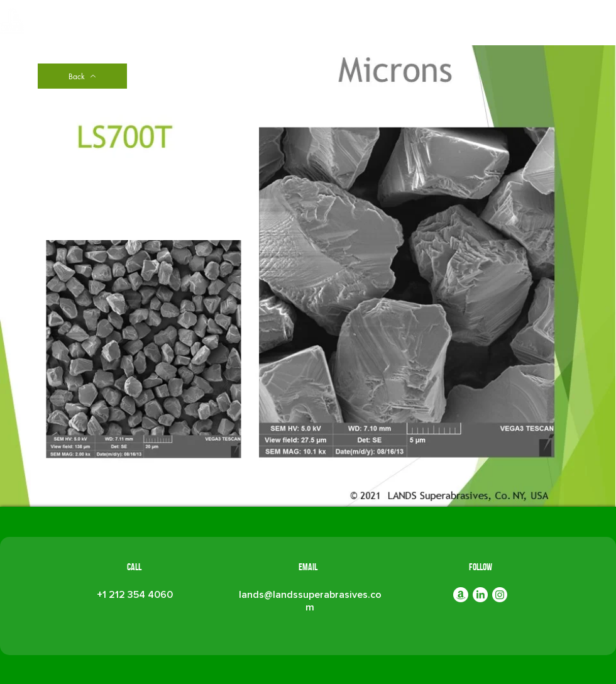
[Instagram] (500, 595)
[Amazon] (461, 595)
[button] (333, 24)
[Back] (82, 76)
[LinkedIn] (480, 595)
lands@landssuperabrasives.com (310, 601)
